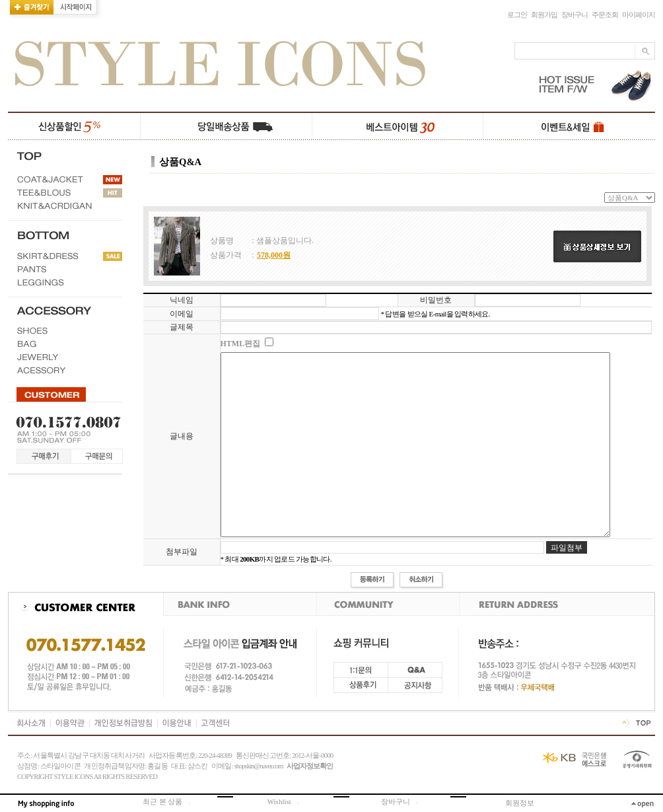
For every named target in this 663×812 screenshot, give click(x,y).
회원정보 (520, 803)
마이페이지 (639, 15)
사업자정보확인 (310, 766)
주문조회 (605, 15)
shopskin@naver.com (259, 766)
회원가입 (544, 15)
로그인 (517, 15)
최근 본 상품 (170, 801)
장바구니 (575, 15)
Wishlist (287, 801)
